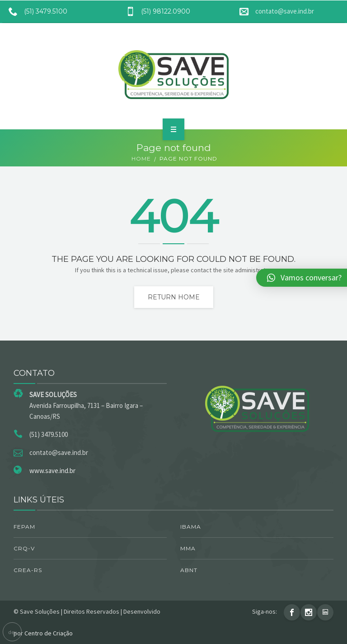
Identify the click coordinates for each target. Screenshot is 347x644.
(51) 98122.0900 (155, 11)
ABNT (189, 570)
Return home (174, 297)
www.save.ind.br (52, 471)
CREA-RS (28, 570)
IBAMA (191, 527)
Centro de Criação (49, 633)
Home (141, 159)
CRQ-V (24, 548)
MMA (188, 548)
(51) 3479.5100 (35, 11)
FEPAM (24, 527)
